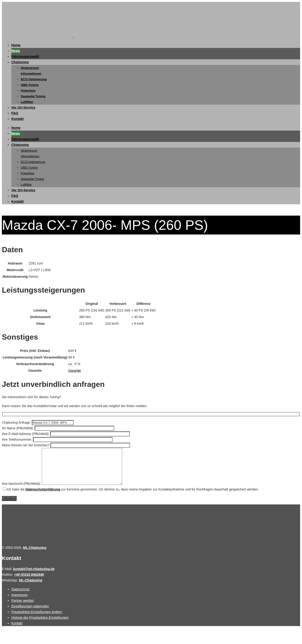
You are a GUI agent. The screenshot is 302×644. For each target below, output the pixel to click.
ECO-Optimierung (34, 79)
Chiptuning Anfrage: (17, 422)
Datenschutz (21, 596)
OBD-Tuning (30, 85)
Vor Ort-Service (23, 107)
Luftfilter (27, 102)
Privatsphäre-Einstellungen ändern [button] (37, 619)
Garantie (75, 371)
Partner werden (23, 608)
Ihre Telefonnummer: (17, 439)
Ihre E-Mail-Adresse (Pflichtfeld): (26, 434)
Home (16, 45)
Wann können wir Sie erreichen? (26, 445)
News (16, 51)
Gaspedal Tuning (33, 96)
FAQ (15, 113)
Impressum (19, 602)
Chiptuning (20, 62)
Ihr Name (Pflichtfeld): (18, 428)
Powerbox (28, 91)
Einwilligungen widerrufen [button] (30, 613)
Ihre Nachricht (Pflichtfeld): (22, 491)
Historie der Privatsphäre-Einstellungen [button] (40, 625)
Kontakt (17, 119)
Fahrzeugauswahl (25, 56)
